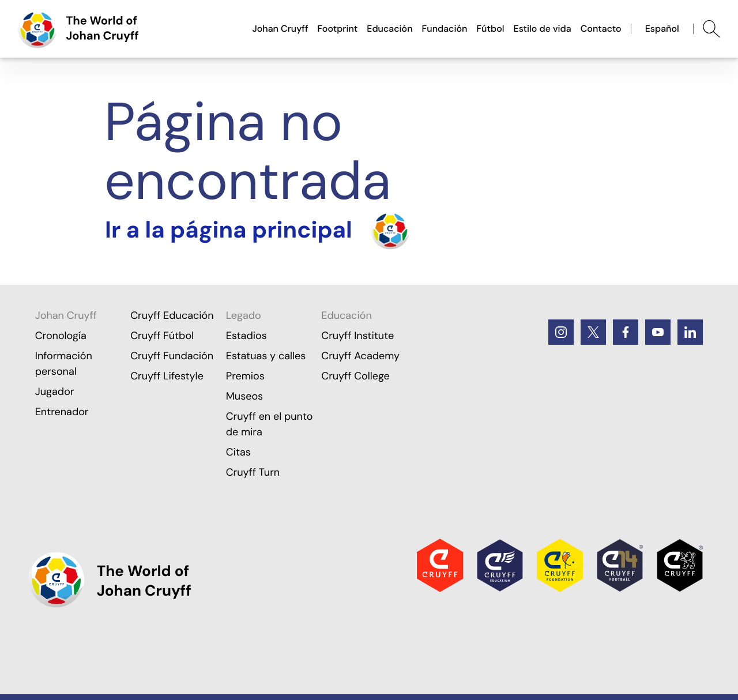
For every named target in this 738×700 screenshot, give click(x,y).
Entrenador (62, 412)
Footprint (338, 29)
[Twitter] (593, 332)
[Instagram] (561, 332)
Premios (245, 376)
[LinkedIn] (690, 332)
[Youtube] (658, 332)
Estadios (246, 336)
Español (662, 29)
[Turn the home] (257, 230)
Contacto (601, 29)
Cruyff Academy (360, 356)
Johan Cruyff (280, 29)
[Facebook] (626, 332)
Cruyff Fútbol (162, 336)
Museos (244, 396)
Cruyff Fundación (172, 356)
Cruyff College (355, 376)
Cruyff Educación (172, 315)
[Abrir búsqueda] (711, 29)
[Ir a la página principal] (78, 29)
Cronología (61, 336)
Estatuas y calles (266, 356)
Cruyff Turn (253, 472)
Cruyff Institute (357, 336)
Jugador (55, 392)
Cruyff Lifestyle (167, 376)
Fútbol (490, 29)
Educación (389, 29)
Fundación (445, 29)
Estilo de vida (543, 29)
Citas (238, 452)
